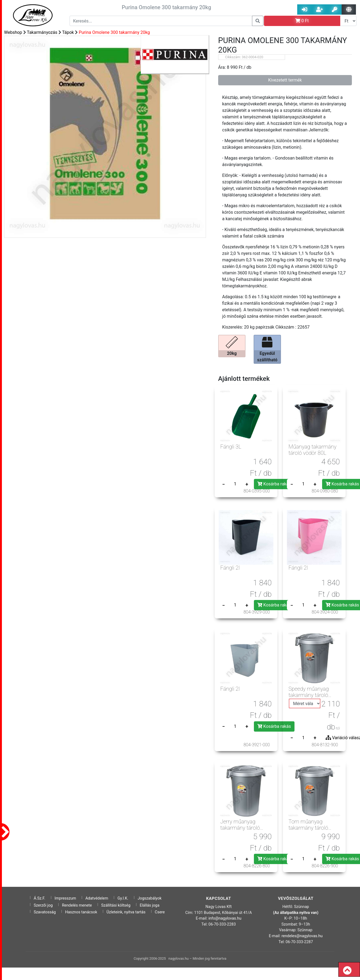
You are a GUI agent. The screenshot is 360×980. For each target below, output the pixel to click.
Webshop (13, 32)
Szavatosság (45, 912)
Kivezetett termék (285, 80)
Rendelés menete (77, 905)
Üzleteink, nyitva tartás (126, 912)
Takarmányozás (42, 32)
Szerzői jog (43, 905)
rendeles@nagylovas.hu (302, 936)
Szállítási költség (116, 905)
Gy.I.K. (123, 898)
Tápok (68, 32)
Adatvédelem (97, 898)
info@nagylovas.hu (225, 918)
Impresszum (66, 898)
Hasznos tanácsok (81, 912)
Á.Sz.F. (39, 898)
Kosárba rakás (274, 484)
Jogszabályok (150, 898)
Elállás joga (150, 905)
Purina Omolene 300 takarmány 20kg (114, 32)
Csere (160, 912)
